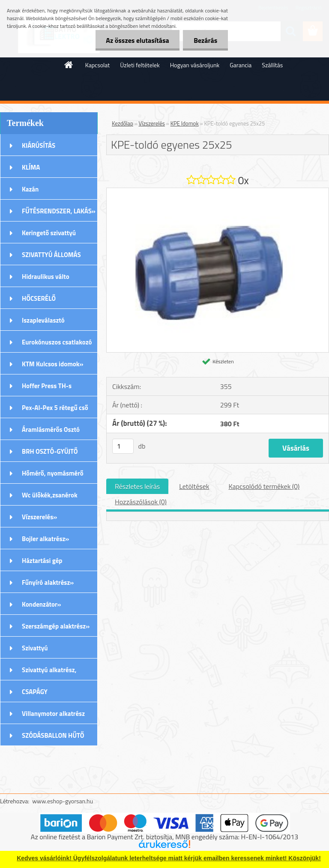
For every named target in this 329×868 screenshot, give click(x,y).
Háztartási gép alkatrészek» (42, 563)
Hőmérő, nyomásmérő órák (53, 476)
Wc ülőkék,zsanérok (50, 495)
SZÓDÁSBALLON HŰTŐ (53, 735)
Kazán (30, 189)
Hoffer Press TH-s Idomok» (47, 389)
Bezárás (205, 40)
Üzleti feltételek (140, 65)
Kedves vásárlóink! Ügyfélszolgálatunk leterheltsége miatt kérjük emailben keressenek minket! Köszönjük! (169, 858)
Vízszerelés (152, 123)
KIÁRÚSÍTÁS (39, 145)
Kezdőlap (123, 123)
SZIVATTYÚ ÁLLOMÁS (51, 255)
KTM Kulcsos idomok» (53, 364)
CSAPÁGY (35, 692)
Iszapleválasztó (43, 320)
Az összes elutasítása (137, 40)
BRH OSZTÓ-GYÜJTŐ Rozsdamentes (50, 454)
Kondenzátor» (42, 604)
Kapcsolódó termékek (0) (264, 486)
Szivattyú (35, 648)
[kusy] (123, 446)
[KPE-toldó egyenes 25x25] (218, 192)
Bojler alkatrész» (45, 539)
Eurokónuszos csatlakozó (57, 342)
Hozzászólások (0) (141, 502)
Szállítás (272, 65)
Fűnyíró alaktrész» (48, 582)
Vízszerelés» (39, 517)
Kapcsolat (98, 65)
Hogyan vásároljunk (195, 65)
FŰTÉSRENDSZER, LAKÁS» (59, 211)
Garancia (241, 65)
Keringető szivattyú (49, 233)
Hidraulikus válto (46, 277)
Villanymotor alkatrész (53, 714)
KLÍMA (31, 167)
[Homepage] (69, 65)
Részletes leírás (137, 486)
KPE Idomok (185, 123)
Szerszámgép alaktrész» (56, 626)
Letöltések (194, 486)
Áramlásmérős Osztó (51, 430)
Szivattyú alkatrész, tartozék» (49, 673)
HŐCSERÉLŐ (39, 298)
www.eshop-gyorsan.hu (63, 801)
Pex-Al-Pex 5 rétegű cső (55, 408)
